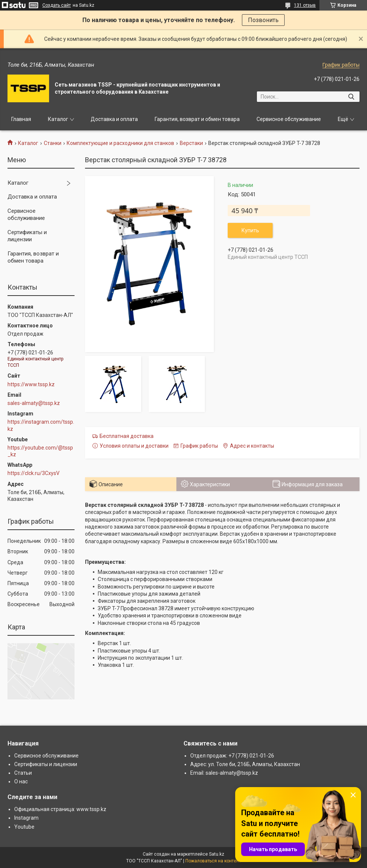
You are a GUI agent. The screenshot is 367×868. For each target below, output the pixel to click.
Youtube (24, 827)
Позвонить (263, 20)
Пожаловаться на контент (213, 861)
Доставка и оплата (114, 119)
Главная (21, 119)
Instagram (26, 818)
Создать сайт (57, 5)
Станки (53, 143)
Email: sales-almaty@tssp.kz (224, 773)
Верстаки (191, 143)
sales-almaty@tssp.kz (34, 403)
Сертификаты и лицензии (27, 236)
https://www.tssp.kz (31, 384)
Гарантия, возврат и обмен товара (197, 119)
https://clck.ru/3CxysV (34, 473)
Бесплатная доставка (127, 436)
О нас (21, 781)
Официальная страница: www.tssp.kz (60, 809)
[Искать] (351, 97)
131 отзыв (305, 5)
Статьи (23, 773)
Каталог (58, 119)
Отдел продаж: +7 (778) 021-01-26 (232, 756)
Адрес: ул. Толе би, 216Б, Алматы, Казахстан (245, 764)
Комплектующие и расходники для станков (120, 143)
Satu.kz (217, 854)
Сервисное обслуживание (289, 119)
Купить (250, 230)
